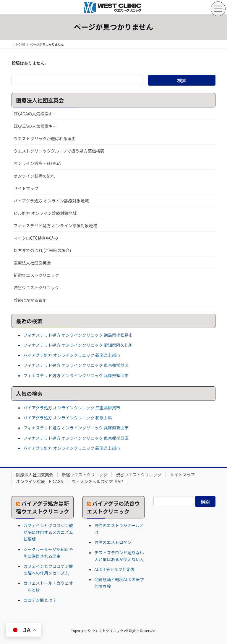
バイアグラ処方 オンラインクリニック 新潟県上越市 (72, 355)
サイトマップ (26, 188)
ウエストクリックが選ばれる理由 (45, 138)
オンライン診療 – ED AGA (37, 163)
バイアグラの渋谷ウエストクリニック (113, 507)
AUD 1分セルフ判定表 (115, 569)
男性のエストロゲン (113, 542)
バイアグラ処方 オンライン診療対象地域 (51, 201)
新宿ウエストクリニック (36, 275)
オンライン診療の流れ (34, 176)
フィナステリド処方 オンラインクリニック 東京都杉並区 (76, 365)
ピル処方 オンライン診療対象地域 (45, 213)
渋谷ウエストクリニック (36, 287)
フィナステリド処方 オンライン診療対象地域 (55, 225)
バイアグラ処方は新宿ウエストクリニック (43, 507)
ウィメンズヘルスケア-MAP (97, 481)
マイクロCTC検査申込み (36, 238)
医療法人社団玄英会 (32, 263)
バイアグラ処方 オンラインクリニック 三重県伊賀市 (72, 408)
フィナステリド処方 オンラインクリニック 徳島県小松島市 (78, 335)
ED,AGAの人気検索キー (35, 114)
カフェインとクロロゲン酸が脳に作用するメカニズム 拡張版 (48, 532)
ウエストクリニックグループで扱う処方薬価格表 (59, 151)
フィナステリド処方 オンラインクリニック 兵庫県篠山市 (76, 375)
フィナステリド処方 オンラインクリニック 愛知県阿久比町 (78, 345)
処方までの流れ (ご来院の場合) (42, 250)
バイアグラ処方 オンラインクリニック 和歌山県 (68, 418)
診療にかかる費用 (30, 300)
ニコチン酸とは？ (40, 600)
